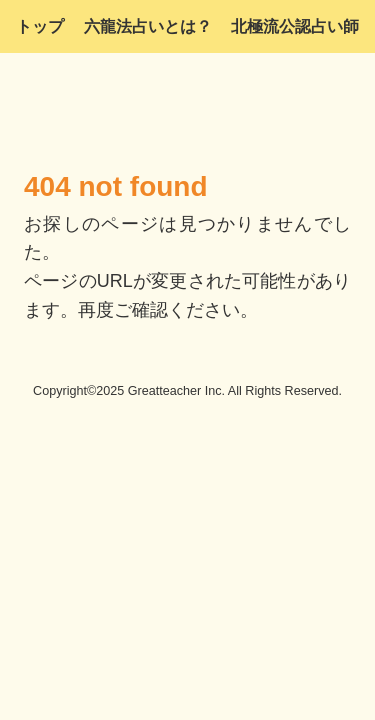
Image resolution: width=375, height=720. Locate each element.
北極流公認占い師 (295, 26)
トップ (40, 26)
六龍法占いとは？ (148, 26)
